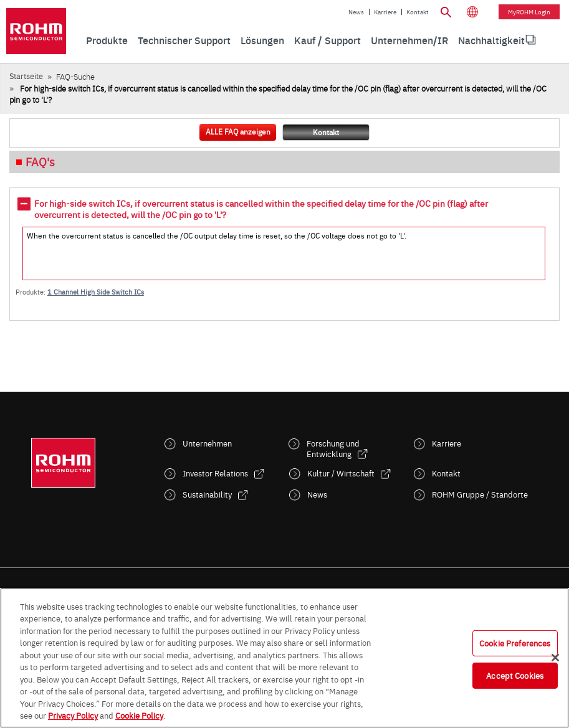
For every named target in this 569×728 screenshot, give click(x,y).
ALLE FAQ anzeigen (238, 131)
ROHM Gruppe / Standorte (480, 494)
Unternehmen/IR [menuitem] (409, 40)
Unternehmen (207, 443)
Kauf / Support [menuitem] (328, 40)
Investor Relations (215, 473)
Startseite (26, 76)
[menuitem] (491, 40)
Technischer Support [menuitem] (184, 40)
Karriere (385, 12)
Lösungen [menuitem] (262, 40)
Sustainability (207, 494)
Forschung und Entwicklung (333, 448)
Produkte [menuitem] (107, 40)
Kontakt (418, 12)
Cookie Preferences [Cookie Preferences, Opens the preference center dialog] (515, 643)
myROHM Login (529, 12)
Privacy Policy (73, 715)
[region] (284, 658)
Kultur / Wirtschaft (341, 473)
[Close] (555, 658)
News (356, 12)
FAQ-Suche (75, 76)
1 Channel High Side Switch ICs (96, 292)
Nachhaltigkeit (491, 40)
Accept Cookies (515, 675)
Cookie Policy (139, 715)
